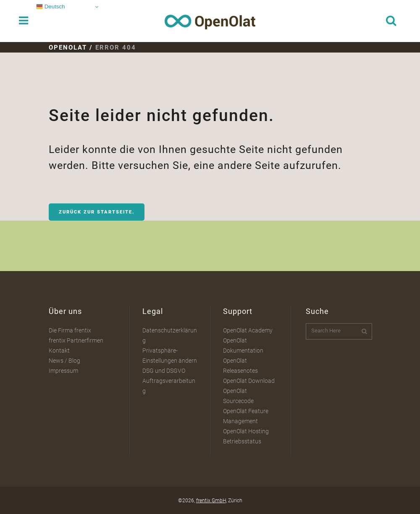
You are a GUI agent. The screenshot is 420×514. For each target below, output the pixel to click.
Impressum (63, 371)
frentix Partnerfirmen (76, 340)
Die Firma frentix (70, 330)
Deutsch (51, 7)
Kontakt (59, 351)
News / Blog (64, 361)
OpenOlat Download (249, 381)
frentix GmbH (211, 501)
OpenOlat (68, 47)
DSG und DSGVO (164, 371)
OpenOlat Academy (248, 330)
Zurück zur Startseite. (97, 212)
